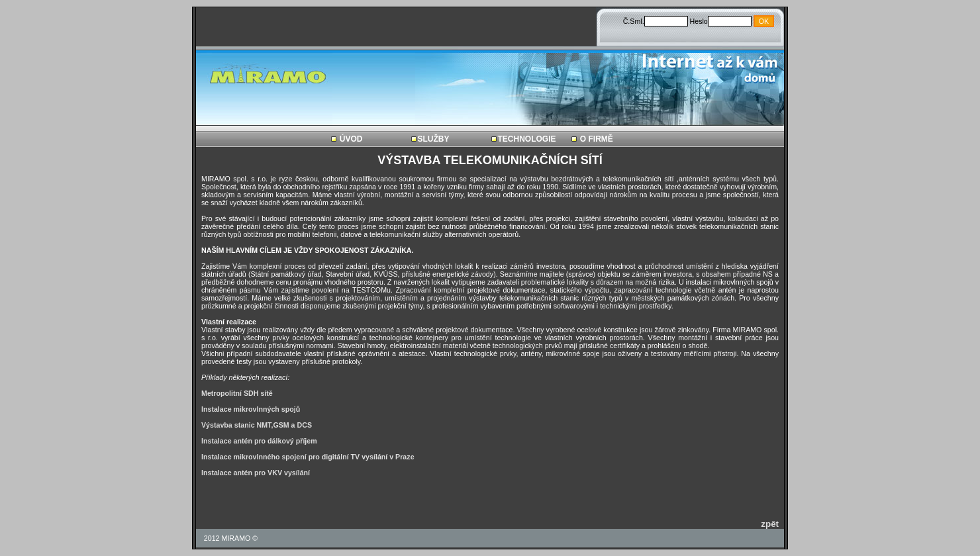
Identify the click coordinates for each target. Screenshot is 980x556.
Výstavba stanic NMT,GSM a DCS (257, 425)
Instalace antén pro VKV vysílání (256, 473)
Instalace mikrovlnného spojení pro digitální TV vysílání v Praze (308, 457)
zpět (770, 524)
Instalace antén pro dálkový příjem (259, 441)
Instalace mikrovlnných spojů (251, 409)
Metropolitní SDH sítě (237, 393)
